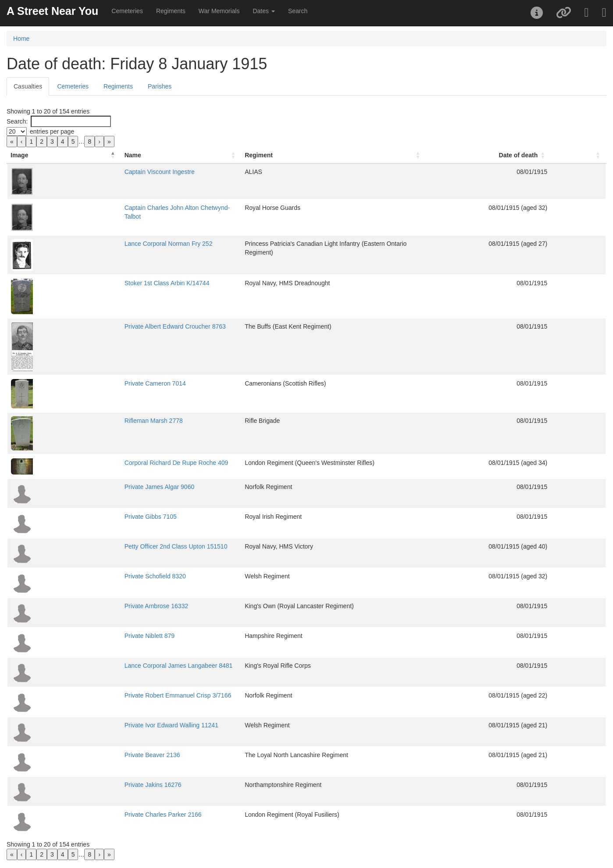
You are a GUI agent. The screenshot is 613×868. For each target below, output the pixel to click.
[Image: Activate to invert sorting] (30, 155)
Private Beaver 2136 (85, 755)
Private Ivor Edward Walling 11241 (104, 725)
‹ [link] (22, 142)
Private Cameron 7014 (88, 383)
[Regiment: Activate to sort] (361, 155)
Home (21, 39)
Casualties (28, 86)
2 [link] (42, 142)
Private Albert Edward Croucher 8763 (108, 326)
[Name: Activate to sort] (140, 155)
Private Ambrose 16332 (89, 606)
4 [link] (63, 142)
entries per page (52, 131)
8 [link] (89, 142)
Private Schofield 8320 (88, 576)
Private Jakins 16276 (86, 785)
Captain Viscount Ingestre (92, 172)
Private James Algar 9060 (92, 487)
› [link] (99, 142)
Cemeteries (127, 11)
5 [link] (73, 142)
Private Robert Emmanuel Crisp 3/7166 (110, 695)
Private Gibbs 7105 (83, 517)
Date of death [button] (551, 155)
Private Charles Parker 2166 (96, 815)
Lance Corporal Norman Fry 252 (101, 244)
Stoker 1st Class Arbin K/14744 (100, 283)
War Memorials (219, 11)
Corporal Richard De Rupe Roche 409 (109, 463)
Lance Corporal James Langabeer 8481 (111, 666)
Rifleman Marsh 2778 (86, 421)
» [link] (109, 142)
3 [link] (52, 142)
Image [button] (19, 155)
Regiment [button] (245, 155)
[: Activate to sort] (595, 155)
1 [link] (31, 142)
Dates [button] (264, 11)
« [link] (12, 142)
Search (298, 11)
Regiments (171, 11)
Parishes (160, 86)
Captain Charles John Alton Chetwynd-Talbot (118, 208)
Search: (17, 121)
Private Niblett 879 (82, 636)
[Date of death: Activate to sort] (539, 155)
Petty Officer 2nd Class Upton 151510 (109, 546)
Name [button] (65, 155)
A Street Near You (52, 11)
